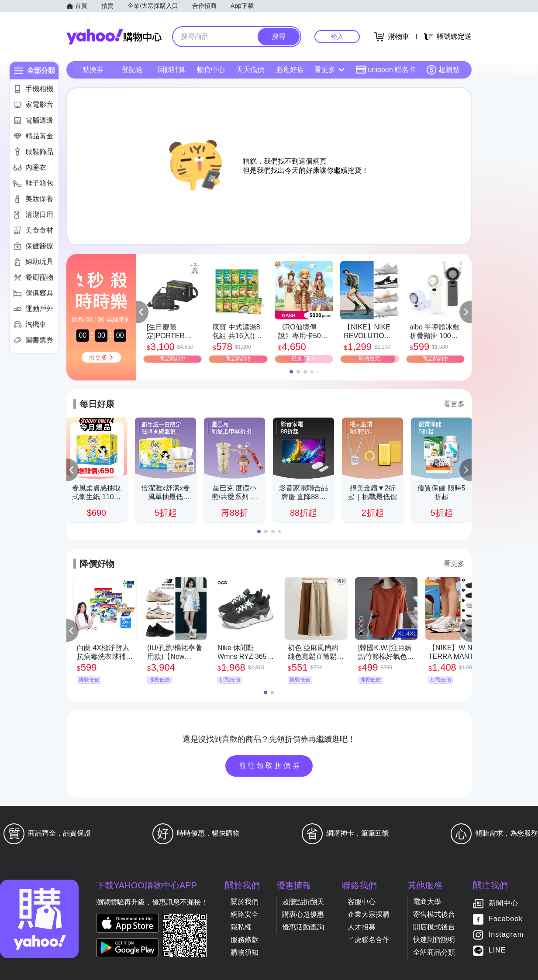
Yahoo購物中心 (114, 37)
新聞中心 (504, 903)
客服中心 (362, 902)
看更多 (329, 70)
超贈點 (443, 70)
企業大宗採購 (369, 914)
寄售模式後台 (434, 914)
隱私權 (241, 927)
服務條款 (245, 940)
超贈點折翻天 (303, 902)
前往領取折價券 (270, 766)
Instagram (506, 935)
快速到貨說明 (434, 940)
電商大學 (427, 902)
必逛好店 (290, 70)
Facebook (506, 919)
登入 (337, 36)
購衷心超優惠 (303, 914)
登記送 (132, 70)
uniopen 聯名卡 (386, 70)
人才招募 (362, 927)
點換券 (93, 70)
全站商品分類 (434, 952)
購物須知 (245, 952)
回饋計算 (172, 70)
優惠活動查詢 (303, 927)
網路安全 (245, 914)
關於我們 (245, 902)
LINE (497, 951)
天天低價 (250, 70)
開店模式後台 (434, 927)
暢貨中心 (211, 70)
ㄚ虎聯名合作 (369, 940)
